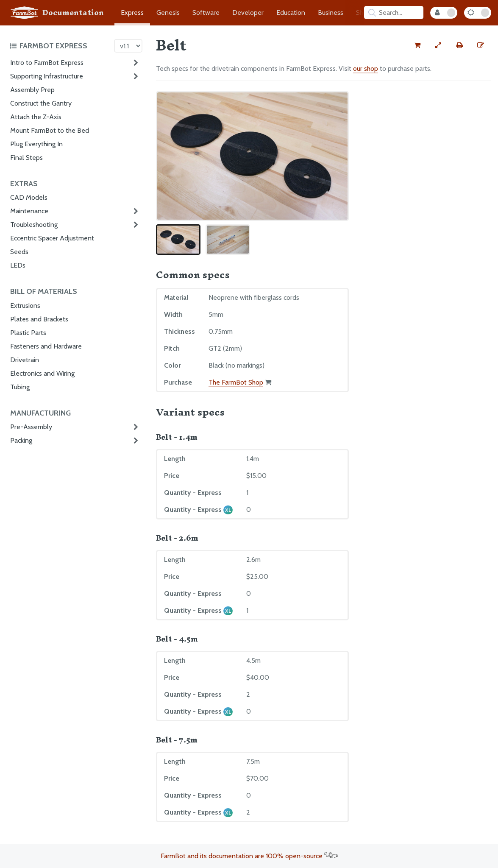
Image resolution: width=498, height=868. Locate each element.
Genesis (168, 13)
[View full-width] (438, 45)
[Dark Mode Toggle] (478, 13)
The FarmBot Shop (236, 382)
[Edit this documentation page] (481, 45)
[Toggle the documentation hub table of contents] (60, 46)
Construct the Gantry (41, 103)
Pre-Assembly (31, 427)
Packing (21, 440)
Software (206, 13)
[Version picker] (128, 46)
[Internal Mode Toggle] (444, 13)
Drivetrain (25, 360)
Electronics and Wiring (42, 373)
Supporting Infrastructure (47, 76)
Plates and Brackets (39, 319)
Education (291, 13)
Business (331, 13)
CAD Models (29, 197)
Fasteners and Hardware (46, 346)
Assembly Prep (32, 90)
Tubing (20, 387)
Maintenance (29, 211)
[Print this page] (459, 45)
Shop (363, 13)
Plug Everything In (36, 144)
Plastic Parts (28, 333)
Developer (248, 13)
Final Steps (26, 158)
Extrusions (25, 306)
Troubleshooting (34, 225)
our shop (366, 68)
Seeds (19, 252)
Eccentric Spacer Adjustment (52, 238)
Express (132, 13)
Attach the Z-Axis (36, 117)
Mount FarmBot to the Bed (50, 130)
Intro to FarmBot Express (47, 63)
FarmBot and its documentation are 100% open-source (249, 856)
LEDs (18, 265)
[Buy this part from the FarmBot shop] (417, 45)
